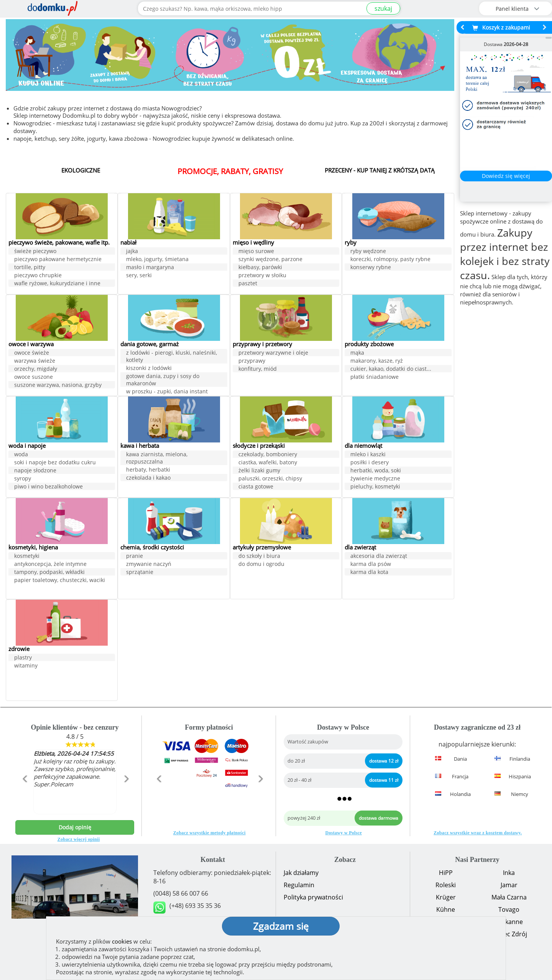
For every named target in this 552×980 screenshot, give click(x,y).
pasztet (248, 284)
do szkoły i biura (259, 557)
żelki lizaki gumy (259, 471)
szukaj (383, 8)
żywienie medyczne (375, 479)
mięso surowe (256, 252)
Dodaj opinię (75, 827)
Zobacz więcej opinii (79, 839)
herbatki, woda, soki (376, 471)
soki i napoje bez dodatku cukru (55, 463)
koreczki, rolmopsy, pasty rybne (390, 260)
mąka (357, 353)
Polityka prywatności (313, 897)
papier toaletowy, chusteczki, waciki (60, 581)
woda (21, 455)
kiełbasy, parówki (260, 268)
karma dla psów (371, 565)
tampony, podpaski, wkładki (49, 573)
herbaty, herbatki (148, 470)
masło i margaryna (150, 268)
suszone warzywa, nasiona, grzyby (58, 386)
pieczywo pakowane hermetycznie (58, 267)
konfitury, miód (258, 369)
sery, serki (139, 276)
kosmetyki (27, 557)
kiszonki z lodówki (149, 369)
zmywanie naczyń (149, 565)
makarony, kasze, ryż (377, 361)
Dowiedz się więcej (506, 176)
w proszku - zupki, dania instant (167, 392)
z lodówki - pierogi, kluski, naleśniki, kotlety (172, 357)
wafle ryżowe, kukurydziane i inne (57, 291)
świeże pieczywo (35, 259)
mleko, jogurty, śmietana (157, 260)
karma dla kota (369, 573)
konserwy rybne (371, 268)
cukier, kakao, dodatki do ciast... (391, 369)
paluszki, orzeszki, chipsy (270, 479)
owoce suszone (34, 377)
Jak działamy (301, 873)
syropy (23, 479)
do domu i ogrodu (261, 565)
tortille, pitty (30, 275)
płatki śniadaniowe (375, 377)
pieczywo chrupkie (38, 283)
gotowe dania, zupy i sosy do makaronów (163, 380)
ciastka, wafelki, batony (268, 463)
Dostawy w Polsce (344, 833)
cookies (122, 941)
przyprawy (252, 361)
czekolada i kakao (148, 478)
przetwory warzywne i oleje (273, 353)
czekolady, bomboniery (268, 455)
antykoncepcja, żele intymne (50, 565)
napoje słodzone (35, 471)
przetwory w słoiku (262, 276)
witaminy (26, 666)
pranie (135, 557)
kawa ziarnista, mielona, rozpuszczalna (157, 459)
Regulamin (299, 885)
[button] (24, 795)
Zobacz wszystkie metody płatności (209, 833)
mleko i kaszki (368, 455)
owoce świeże (32, 353)
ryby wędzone (368, 252)
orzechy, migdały (36, 369)
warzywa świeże (35, 361)
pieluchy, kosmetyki (375, 487)
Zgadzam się (281, 926)
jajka (132, 252)
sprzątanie (140, 573)
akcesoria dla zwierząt (379, 557)
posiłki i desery (370, 463)
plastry (23, 658)
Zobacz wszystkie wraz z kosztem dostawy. (478, 833)
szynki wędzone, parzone (270, 260)
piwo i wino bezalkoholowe (48, 487)
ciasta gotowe (256, 487)
